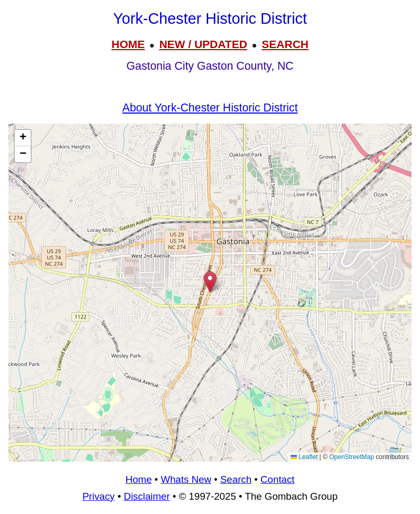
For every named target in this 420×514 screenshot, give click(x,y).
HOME (128, 44)
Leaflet (304, 457)
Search (236, 479)
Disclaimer (147, 496)
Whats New (186, 479)
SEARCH (285, 44)
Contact (277, 479)
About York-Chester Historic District (210, 108)
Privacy (99, 496)
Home (138, 479)
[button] (210, 282)
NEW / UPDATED (203, 44)
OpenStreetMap (352, 457)
